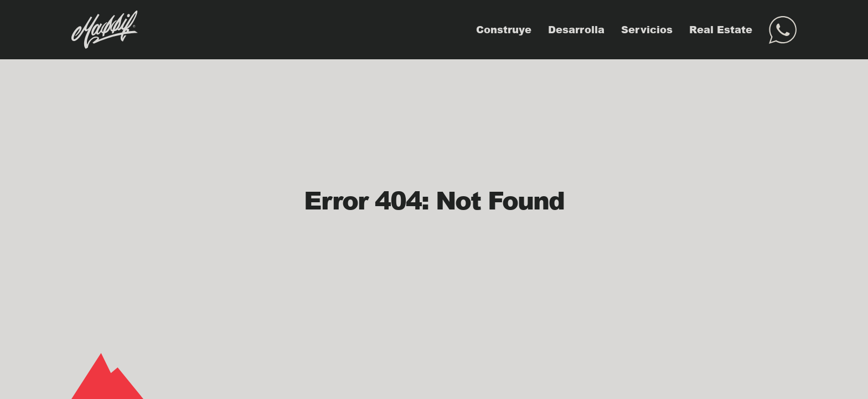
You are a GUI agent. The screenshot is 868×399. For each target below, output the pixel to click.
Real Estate (721, 29)
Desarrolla (576, 29)
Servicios (647, 29)
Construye (504, 29)
